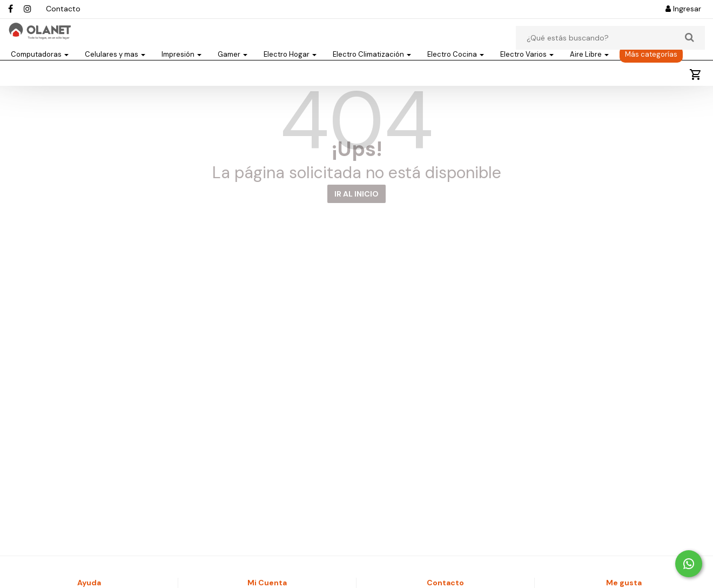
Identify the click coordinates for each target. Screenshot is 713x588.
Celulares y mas (115, 74)
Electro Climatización (372, 74)
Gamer (233, 74)
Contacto (63, 9)
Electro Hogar (290, 74)
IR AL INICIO (356, 224)
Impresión (181, 74)
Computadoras (40, 74)
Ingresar (683, 9)
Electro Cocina (456, 74)
